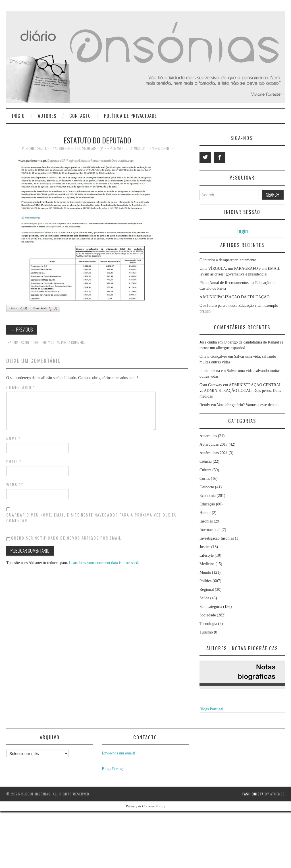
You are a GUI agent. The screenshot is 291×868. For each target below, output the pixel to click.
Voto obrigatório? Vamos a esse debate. (248, 405)
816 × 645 (66, 148)
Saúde (204, 598)
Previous (22, 329)
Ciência (206, 461)
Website (15, 485)
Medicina (207, 564)
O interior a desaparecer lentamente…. (230, 260)
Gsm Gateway (211, 385)
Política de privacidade (130, 116)
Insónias (206, 521)
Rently (205, 405)
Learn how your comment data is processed (104, 563)
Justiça (205, 547)
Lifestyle (207, 555)
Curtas (205, 479)
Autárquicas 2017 (214, 444)
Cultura (205, 470)
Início (18, 116)
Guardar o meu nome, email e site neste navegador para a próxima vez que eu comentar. (92, 518)
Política (206, 581)
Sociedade (208, 615)
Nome (13, 439)
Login (242, 231)
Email (14, 462)
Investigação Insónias (217, 538)
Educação (207, 504)
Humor (205, 513)
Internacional (210, 530)
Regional (207, 590)
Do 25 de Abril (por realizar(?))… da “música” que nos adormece (125, 148)
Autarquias (208, 436)
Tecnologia (208, 624)
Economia (208, 496)
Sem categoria (211, 607)
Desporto (207, 487)
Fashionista (253, 794)
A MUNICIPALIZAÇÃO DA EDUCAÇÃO (234, 297)
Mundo (205, 572)
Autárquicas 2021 (214, 453)
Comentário (21, 387)
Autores (47, 116)
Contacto (80, 116)
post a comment (73, 343)
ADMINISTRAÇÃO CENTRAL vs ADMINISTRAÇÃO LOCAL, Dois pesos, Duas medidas (240, 391)
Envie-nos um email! (118, 753)
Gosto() (18, 309)
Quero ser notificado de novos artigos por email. (67, 538)
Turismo (206, 632)
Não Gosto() (45, 309)
